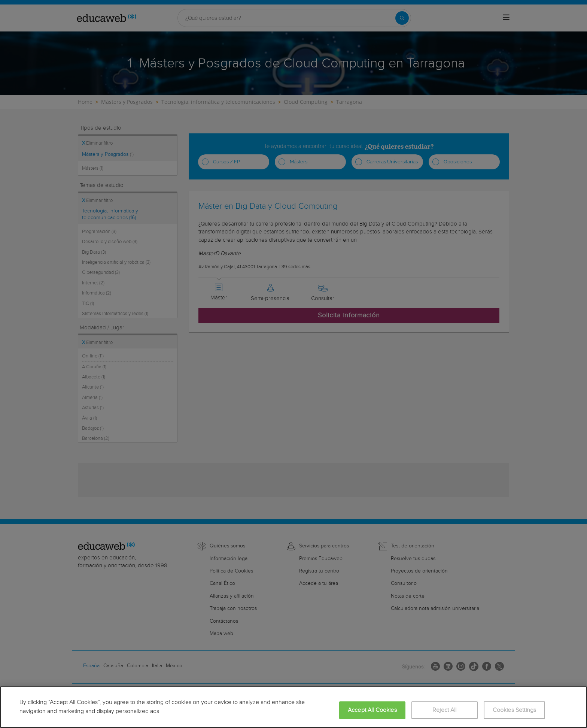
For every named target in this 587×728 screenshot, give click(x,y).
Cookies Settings (515, 710)
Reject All (445, 710)
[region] (293, 707)
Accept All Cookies (372, 710)
